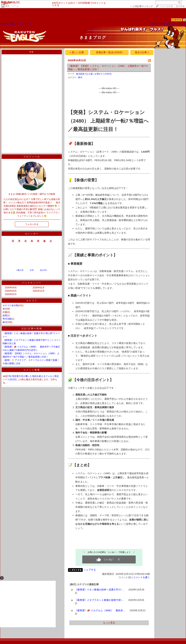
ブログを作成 (166, 6)
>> (141, 6)
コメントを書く (142, 577)
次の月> (44, 270)
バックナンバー (32, 283)
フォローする (32, 224)
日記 (13, 24)
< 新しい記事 (77, 52)
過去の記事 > (142, 52)
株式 (5, 322)
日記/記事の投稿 (32, 329)
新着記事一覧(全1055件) (109, 52)
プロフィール (24, 24)
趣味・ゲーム (12, 6)
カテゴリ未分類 (10, 305)
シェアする (90, 570)
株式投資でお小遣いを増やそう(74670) (94, 74)
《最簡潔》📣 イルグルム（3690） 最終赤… (100, 610)
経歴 (5, 315)
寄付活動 (7, 319)
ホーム (5, 24)
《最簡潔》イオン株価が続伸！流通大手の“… (99, 590)
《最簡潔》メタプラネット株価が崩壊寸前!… (99, 600)
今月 (32, 270)
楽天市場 (180, 6)
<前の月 (20, 270)
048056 (177, 20)
